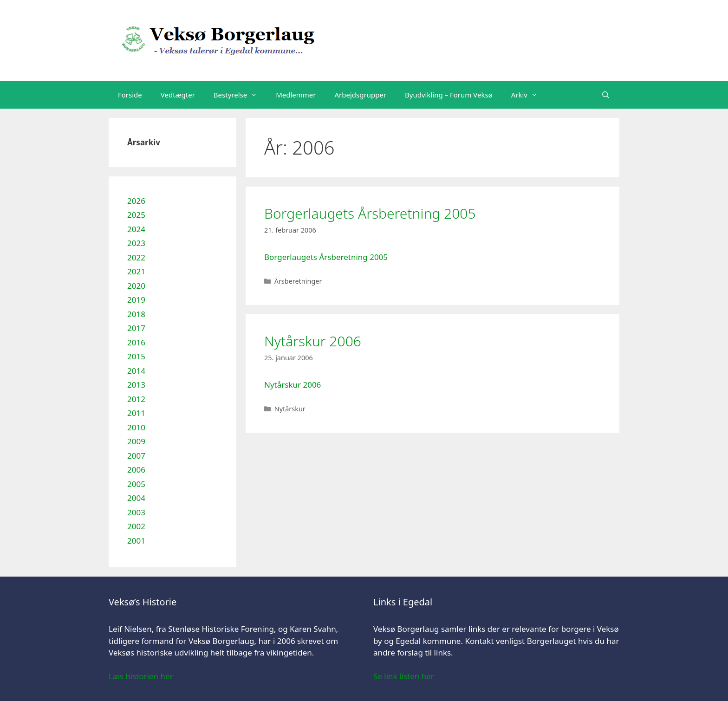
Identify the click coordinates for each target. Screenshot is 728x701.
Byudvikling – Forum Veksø (449, 95)
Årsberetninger (298, 281)
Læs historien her (141, 676)
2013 (136, 385)
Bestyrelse (240, 95)
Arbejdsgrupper (361, 95)
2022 (136, 257)
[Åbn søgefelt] (606, 95)
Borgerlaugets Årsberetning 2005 (370, 213)
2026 (136, 201)
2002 (136, 526)
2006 (136, 470)
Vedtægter (178, 95)
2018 (136, 314)
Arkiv (529, 95)
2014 (136, 371)
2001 (136, 541)
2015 (136, 356)
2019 (136, 300)
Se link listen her (404, 676)
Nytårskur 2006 (313, 341)
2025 (136, 215)
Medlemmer (296, 95)
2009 (136, 441)
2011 (136, 413)
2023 (136, 243)
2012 (136, 399)
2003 (136, 512)
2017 (136, 328)
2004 (136, 498)
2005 (136, 484)
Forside (130, 95)
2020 (136, 286)
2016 (136, 342)
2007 (136, 456)
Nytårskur (290, 409)
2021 (136, 271)
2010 (136, 427)
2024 (136, 229)
